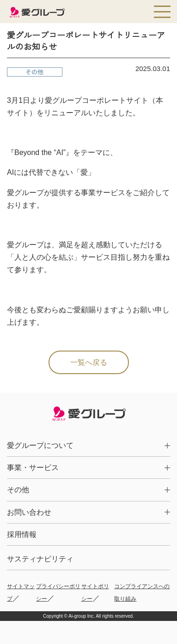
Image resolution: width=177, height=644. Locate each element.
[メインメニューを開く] (162, 12)
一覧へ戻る (89, 362)
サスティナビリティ (40, 559)
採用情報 (22, 534)
